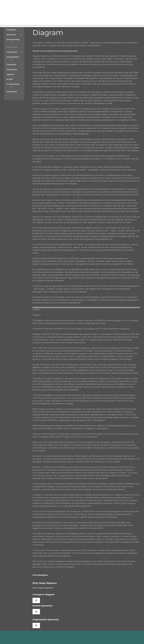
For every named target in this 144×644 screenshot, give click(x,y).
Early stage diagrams (43, 588)
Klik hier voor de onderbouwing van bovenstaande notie (55, 51)
